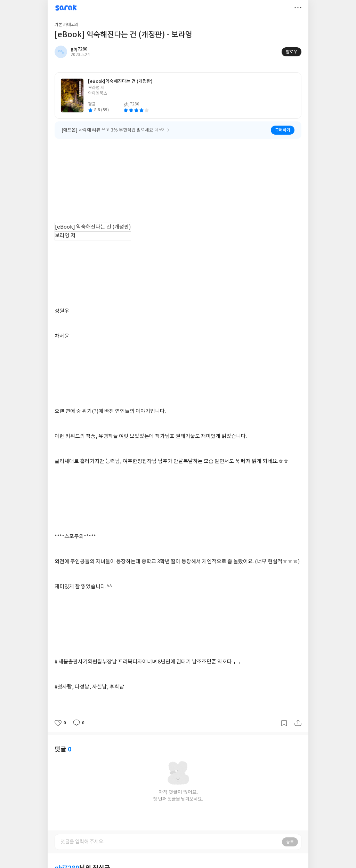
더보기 (298, 8)
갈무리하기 (284, 723)
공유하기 (298, 723)
